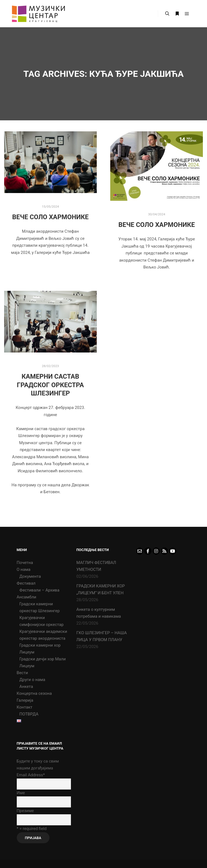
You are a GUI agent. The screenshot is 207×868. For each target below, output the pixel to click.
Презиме (25, 811)
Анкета (26, 687)
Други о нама (32, 680)
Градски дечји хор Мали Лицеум (43, 662)
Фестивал (26, 583)
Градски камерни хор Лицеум (40, 649)
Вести (22, 673)
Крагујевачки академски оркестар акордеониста (43, 635)
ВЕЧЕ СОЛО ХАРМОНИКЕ (50, 217)
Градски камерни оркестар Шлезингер (40, 607)
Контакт (25, 707)
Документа (30, 576)
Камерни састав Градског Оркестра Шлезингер (50, 385)
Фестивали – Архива (40, 590)
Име (21, 793)
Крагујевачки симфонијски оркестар (42, 621)
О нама (24, 569)
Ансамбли (27, 597)
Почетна (25, 563)
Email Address (31, 775)
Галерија (25, 700)
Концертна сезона (34, 693)
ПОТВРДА (29, 714)
